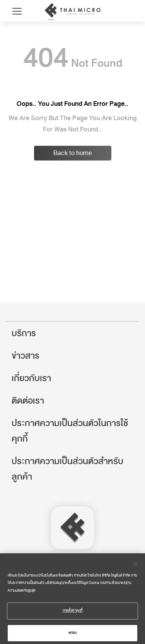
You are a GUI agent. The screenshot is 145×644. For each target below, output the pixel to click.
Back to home (73, 153)
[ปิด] (136, 567)
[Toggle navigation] (17, 11)
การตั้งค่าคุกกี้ (72, 614)
